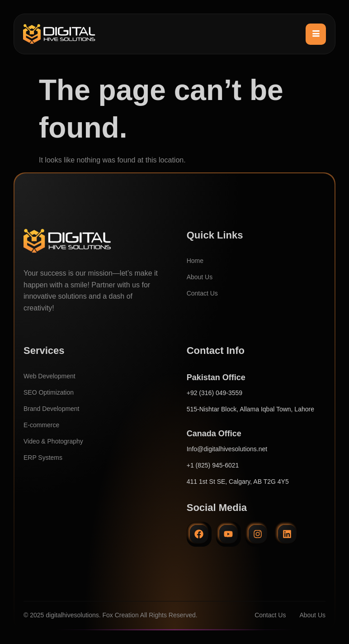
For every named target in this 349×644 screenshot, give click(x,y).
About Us (200, 277)
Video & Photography (53, 441)
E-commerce (41, 425)
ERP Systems (43, 458)
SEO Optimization (49, 392)
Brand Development (52, 409)
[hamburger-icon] (316, 34)
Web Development (50, 376)
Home (195, 261)
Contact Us (202, 293)
